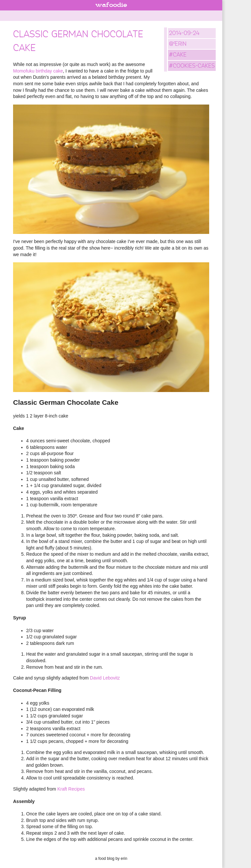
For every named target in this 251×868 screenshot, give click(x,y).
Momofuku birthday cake (38, 71)
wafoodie (111, 5)
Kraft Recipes (71, 789)
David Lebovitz (105, 678)
